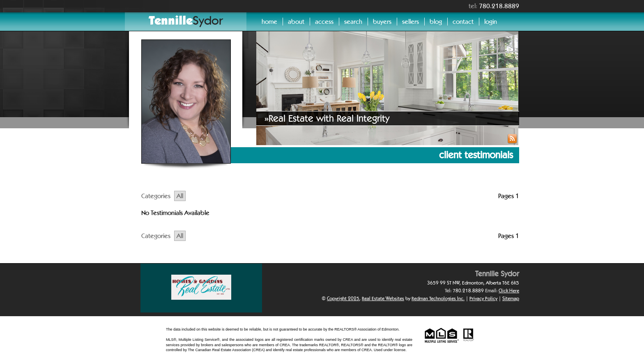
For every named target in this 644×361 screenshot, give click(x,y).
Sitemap (511, 298)
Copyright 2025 (343, 298)
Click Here (509, 290)
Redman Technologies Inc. (438, 298)
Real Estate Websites (383, 298)
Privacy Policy (483, 298)
